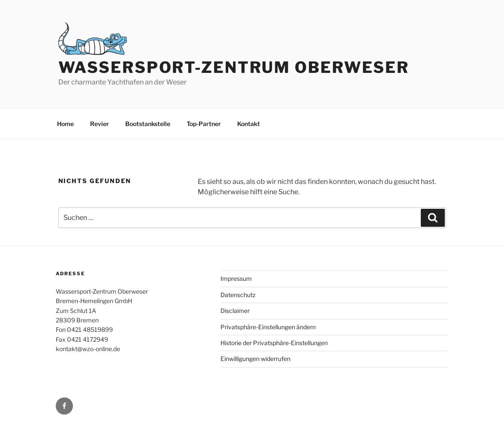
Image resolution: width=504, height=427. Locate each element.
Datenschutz (238, 295)
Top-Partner (204, 124)
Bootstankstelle (148, 124)
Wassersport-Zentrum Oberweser (234, 67)
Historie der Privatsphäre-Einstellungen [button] (274, 343)
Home (65, 124)
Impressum (236, 278)
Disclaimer (235, 311)
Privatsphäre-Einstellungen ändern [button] (268, 327)
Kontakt (249, 124)
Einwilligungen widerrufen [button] (255, 359)
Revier (100, 124)
